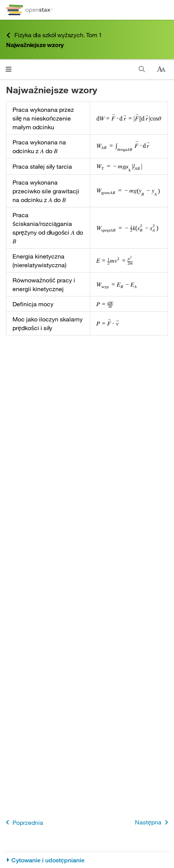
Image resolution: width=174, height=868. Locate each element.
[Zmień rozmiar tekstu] (161, 69)
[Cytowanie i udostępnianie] (87, 860)
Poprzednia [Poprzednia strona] (23, 822)
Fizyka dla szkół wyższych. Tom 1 (54, 35)
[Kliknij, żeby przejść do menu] (9, 69)
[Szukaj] (142, 69)
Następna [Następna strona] (153, 822)
